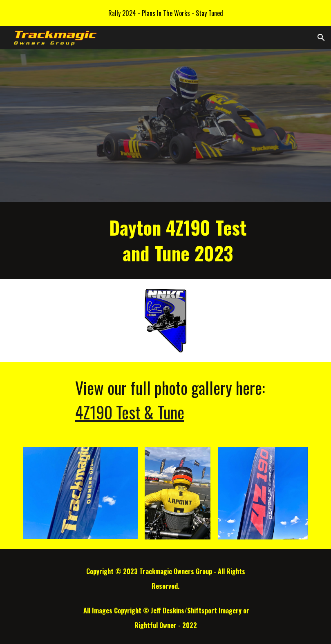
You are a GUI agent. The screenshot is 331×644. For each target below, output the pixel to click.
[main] (178, 240)
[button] (321, 38)
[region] (165, 13)
